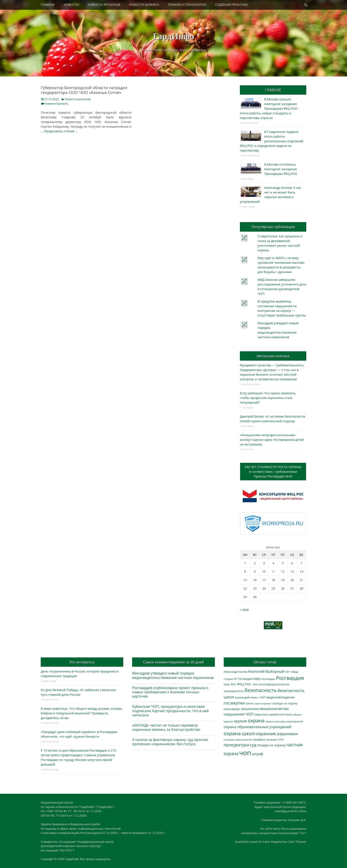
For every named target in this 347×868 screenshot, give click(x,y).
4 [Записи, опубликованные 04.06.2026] (273, 563)
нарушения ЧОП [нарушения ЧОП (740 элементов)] (239, 714)
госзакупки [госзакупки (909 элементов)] (234, 703)
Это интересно (82, 662)
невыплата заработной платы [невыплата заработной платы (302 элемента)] (273, 714)
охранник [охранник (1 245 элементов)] (266, 734)
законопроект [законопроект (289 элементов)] (263, 703)
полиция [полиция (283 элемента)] (229, 740)
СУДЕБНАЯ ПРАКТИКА (232, 5)
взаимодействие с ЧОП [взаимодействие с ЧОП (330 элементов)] (250, 697)
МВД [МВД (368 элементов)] (257, 679)
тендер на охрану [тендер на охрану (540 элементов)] (271, 745)
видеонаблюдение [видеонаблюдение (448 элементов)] (280, 697)
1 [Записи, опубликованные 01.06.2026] (245, 563)
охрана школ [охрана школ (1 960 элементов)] (239, 733)
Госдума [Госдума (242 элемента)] (228, 679)
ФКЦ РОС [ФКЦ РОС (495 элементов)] (244, 684)
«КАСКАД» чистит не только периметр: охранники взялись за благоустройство (166, 727)
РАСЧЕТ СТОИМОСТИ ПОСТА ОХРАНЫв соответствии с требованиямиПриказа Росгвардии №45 (273, 472)
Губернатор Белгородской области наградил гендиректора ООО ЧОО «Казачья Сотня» (84, 90)
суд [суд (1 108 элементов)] (253, 745)
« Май (244, 610)
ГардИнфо (173, 36)
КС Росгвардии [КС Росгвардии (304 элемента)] (243, 679)
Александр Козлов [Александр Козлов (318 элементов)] (236, 672)
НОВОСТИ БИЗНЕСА (144, 5)
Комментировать (56, 104)
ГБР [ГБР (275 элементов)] (287, 672)
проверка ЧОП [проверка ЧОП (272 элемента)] (275, 740)
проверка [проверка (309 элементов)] (259, 739)
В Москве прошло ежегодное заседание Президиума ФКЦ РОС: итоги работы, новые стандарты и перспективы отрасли (269, 108)
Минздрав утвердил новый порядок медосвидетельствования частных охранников (173, 675)
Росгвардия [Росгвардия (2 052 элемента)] (290, 678)
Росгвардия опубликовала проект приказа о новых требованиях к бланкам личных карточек (170, 692)
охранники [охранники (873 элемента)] (287, 734)
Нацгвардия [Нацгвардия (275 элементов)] (268, 679)
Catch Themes (297, 842)
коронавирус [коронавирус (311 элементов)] (232, 709)
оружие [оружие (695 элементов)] (240, 721)
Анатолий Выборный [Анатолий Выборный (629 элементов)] (266, 671)
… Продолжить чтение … (59, 131)
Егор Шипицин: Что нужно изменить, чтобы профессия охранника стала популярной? (268, 398)
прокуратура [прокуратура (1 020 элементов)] (236, 745)
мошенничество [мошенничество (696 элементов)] (274, 709)
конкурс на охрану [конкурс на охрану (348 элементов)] (285, 703)
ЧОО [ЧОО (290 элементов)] (255, 684)
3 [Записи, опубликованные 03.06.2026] (264, 563)
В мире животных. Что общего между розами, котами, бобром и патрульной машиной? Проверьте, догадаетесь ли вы (82, 713)
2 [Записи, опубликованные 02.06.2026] (255, 563)
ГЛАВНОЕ (48, 5)
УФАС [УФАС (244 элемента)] (227, 684)
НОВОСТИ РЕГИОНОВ (104, 5)
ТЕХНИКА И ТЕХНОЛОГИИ (187, 5)
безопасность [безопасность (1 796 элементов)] (261, 690)
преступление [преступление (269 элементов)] (244, 740)
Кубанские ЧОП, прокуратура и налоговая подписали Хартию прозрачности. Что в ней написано (170, 711)
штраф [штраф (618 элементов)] (257, 754)
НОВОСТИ (71, 5)
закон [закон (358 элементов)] (250, 703)
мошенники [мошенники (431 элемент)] (250, 709)
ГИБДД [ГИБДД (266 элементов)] (294, 672)
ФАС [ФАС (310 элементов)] (234, 684)
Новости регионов (78, 99)
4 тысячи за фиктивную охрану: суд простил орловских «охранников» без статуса (170, 742)
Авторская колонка (273, 356)
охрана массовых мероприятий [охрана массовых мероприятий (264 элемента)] (284, 721)
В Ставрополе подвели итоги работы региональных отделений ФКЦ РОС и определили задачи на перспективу (272, 141)
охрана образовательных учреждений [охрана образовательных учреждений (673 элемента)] (257, 727)
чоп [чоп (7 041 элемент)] (245, 753)
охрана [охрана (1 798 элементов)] (256, 720)
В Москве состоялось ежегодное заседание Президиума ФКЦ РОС (281, 169)
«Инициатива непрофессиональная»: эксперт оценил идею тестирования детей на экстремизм (272, 440)
